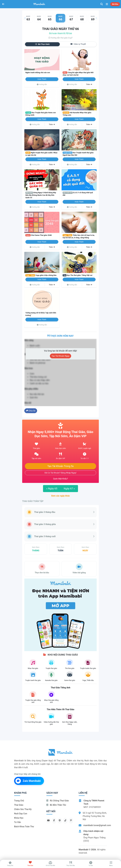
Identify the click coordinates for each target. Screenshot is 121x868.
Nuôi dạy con (21, 814)
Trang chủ (19, 801)
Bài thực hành (42, 44)
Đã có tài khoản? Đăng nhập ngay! (61, 473)
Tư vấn (17, 822)
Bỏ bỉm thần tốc (56, 805)
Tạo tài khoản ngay (61, 356)
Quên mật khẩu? (60, 479)
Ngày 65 (52, 489)
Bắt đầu (115, 4)
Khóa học (19, 818)
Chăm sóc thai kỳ (23, 809)
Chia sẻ (31, 411)
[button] (25, 18)
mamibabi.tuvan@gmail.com (97, 825)
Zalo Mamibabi (28, 781)
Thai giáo (19, 805)
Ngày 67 (69, 489)
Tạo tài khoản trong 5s (60, 466)
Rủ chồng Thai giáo (58, 801)
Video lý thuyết (78, 44)
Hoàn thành (42, 79)
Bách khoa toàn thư (24, 827)
